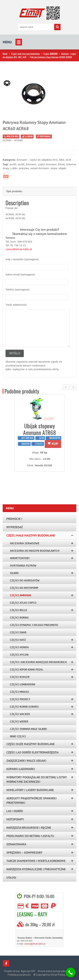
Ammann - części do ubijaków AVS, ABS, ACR (44, 160)
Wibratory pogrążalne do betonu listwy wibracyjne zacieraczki (37, 779)
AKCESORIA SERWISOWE (25, 543)
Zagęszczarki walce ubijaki (26, 761)
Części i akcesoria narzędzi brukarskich (38, 662)
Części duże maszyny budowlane (31, 744)
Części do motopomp (24, 588)
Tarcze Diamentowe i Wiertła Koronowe (36, 861)
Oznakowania (16, 844)
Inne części (18, 736)
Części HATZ (18, 640)
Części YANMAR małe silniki (28, 729)
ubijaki (62, 168)
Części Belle (18, 610)
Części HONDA (19, 647)
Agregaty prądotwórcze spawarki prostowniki (32, 800)
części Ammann (47, 164)
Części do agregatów (25, 580)
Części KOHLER (20, 677)
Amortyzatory (20, 558)
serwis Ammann (40, 168)
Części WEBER (19, 721)
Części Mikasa (19, 692)
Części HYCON (19, 655)
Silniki (14, 573)
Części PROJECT (20, 699)
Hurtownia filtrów (23, 565)
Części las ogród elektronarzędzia (32, 752)
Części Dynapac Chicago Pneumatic (34, 625)
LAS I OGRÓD (15, 811)
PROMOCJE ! (14, 519)
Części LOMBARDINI (23, 684)
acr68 (21, 164)
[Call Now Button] (71, 972)
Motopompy (15, 819)
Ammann (31, 164)
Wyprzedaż (15, 527)
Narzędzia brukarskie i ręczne (29, 828)
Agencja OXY (28, 971)
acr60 (13, 164)
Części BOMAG (19, 617)
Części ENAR (18, 632)
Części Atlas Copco (23, 603)
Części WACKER (20, 714)
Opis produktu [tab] (14, 191)
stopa (54, 168)
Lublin (14, 168)
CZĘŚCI (38, 444)
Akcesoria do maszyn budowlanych (35, 551)
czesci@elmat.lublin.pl (19, 249)
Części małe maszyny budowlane (25, 54)
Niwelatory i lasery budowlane (30, 790)
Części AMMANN (51, 54)
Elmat (5, 54)
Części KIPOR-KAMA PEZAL (27, 669)
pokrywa (24, 168)
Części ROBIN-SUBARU (24, 707)
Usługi (11, 877)
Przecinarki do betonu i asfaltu (30, 836)
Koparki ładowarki (21, 769)
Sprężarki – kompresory (24, 853)
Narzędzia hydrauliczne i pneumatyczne (36, 869)
